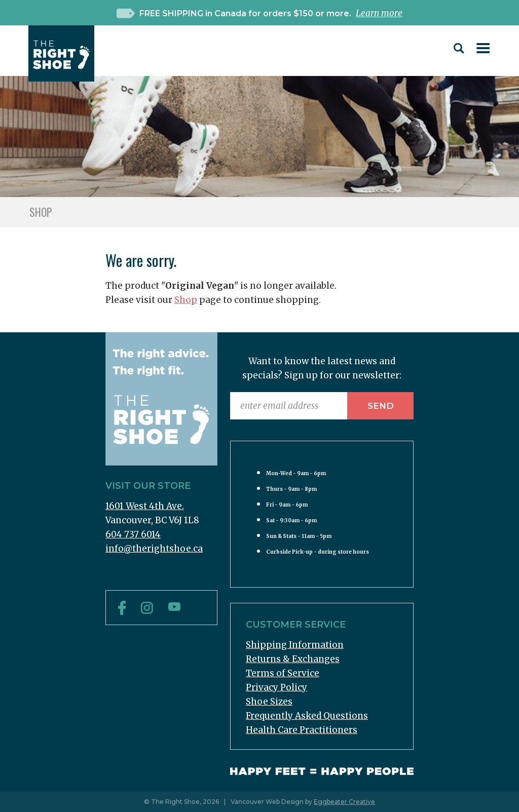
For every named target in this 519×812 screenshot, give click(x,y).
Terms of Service (283, 673)
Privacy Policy (276, 687)
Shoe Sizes (269, 702)
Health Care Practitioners (302, 730)
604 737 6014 (133, 534)
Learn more (379, 13)
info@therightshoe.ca (154, 549)
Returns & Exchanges (293, 659)
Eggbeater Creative (344, 802)
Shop (186, 300)
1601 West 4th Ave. (145, 506)
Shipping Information (295, 645)
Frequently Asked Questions (307, 716)
